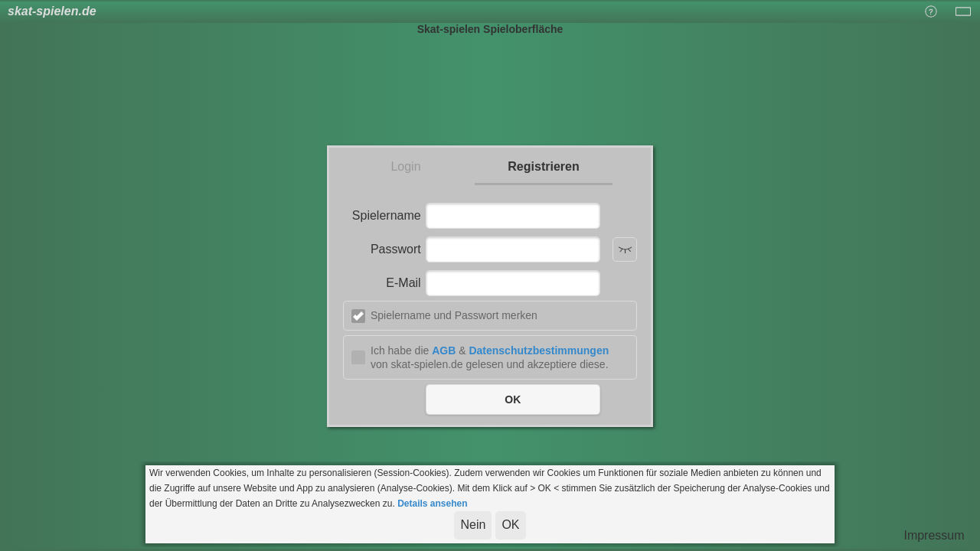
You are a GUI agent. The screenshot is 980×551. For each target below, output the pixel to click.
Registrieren (543, 166)
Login (405, 166)
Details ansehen (432, 504)
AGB (444, 350)
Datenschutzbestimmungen (539, 350)
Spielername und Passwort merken (454, 315)
